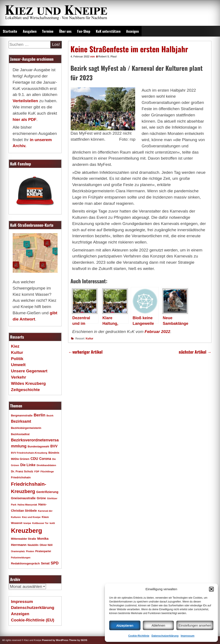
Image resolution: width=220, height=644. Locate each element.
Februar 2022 (157, 332)
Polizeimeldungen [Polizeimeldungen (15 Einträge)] (21, 558)
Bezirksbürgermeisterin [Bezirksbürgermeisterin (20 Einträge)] (26, 428)
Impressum (188, 636)
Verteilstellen (25, 101)
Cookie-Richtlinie (139, 636)
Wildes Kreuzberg (28, 383)
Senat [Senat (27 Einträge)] (45, 563)
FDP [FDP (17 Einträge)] (37, 471)
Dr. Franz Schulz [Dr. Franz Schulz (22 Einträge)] (22, 471)
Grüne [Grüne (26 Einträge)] (41, 498)
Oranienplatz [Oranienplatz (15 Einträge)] (18, 551)
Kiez (15, 346)
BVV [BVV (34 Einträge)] (54, 446)
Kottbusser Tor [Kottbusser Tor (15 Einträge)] (40, 523)
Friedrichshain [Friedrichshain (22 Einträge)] (21, 477)
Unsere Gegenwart (29, 371)
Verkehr (18, 377)
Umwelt (18, 365)
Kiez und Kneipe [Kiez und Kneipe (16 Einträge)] (31, 517)
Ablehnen (158, 625)
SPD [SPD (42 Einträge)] (55, 563)
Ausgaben (30, 31)
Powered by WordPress (55, 640)
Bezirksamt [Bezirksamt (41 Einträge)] (21, 421)
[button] (211, 589)
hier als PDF (25, 119)
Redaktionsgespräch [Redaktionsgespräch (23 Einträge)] (25, 563)
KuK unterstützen (108, 31)
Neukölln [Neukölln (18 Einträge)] (33, 545)
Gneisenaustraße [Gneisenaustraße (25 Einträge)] (23, 498)
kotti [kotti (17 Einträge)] (52, 523)
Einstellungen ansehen (195, 625)
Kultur (89, 339)
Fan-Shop (84, 31)
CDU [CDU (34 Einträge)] (34, 459)
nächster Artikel (195, 352)
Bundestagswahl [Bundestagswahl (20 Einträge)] (38, 447)
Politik (17, 359)
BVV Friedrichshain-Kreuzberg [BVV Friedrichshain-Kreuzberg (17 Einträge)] (29, 453)
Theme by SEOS (78, 640)
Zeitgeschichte (25, 390)
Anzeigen (132, 31)
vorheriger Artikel (85, 352)
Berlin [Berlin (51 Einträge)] (40, 415)
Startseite (10, 31)
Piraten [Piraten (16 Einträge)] (30, 551)
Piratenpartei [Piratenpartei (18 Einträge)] (43, 551)
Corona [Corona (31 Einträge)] (45, 459)
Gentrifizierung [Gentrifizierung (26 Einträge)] (47, 492)
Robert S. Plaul (108, 57)
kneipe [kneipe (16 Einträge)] (27, 523)
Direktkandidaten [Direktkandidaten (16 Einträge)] (46, 465)
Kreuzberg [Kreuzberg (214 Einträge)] (27, 531)
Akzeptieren (125, 625)
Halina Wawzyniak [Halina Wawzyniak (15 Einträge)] (27, 505)
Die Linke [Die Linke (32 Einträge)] (28, 465)
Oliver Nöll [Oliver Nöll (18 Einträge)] (46, 545)
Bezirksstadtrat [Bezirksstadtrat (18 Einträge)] (20, 434)
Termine (48, 31)
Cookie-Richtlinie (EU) (33, 620)
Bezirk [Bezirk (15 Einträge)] (50, 416)
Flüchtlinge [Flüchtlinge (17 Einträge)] (47, 471)
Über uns (65, 31)
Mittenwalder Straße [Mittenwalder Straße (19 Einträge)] (24, 539)
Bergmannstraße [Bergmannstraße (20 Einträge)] (22, 416)
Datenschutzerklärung (165, 636)
